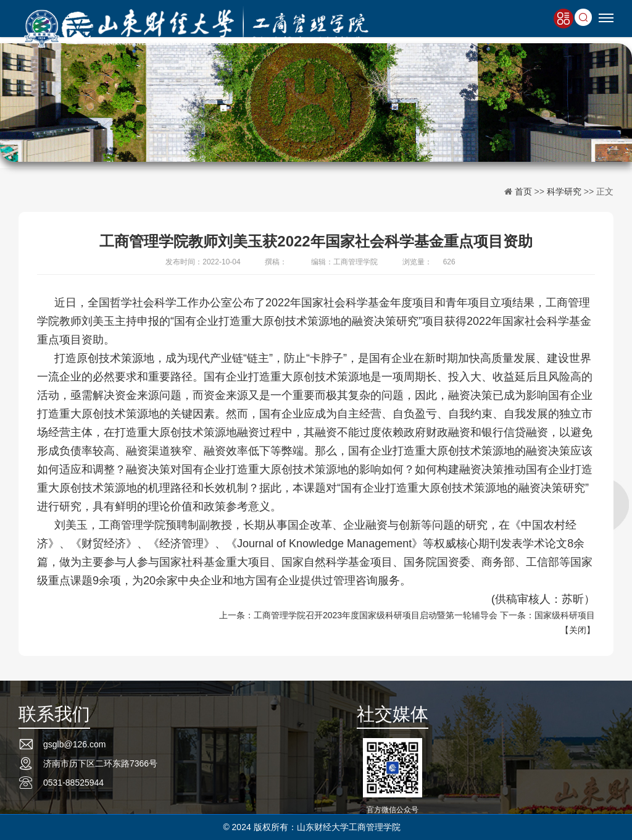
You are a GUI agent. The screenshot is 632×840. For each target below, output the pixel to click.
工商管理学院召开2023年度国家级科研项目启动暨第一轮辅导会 (376, 615)
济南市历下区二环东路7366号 (100, 763)
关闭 (578, 630)
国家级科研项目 (565, 615)
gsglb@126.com (74, 744)
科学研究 (564, 191)
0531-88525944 (73, 783)
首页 (523, 191)
